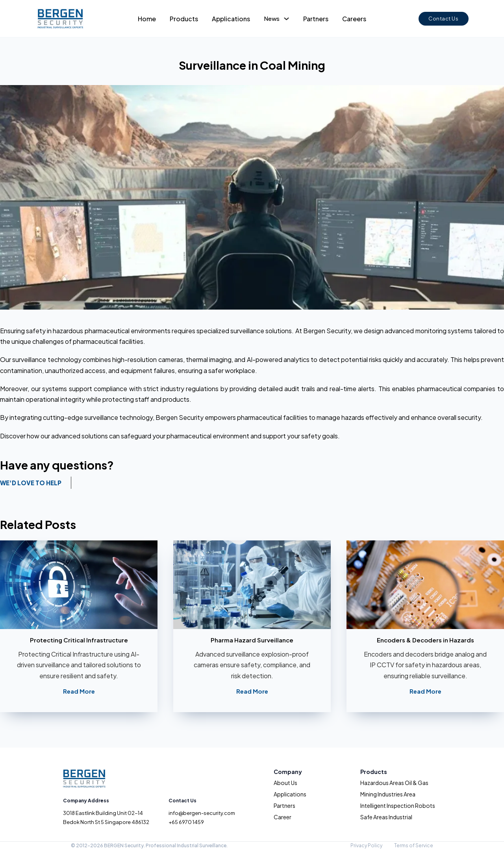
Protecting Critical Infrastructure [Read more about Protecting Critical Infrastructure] (79, 640)
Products (184, 19)
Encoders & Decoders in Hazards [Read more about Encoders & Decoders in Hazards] (425, 640)
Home (147, 19)
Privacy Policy (366, 845)
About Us (285, 783)
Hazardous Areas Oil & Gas (394, 783)
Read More (79, 691)
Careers (354, 19)
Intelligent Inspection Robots (398, 805)
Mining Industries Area (388, 794)
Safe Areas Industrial (386, 817)
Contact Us (443, 19)
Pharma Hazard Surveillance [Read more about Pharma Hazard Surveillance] (252, 640)
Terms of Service (414, 845)
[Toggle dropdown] (286, 19)
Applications (231, 19)
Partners (316, 19)
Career (283, 817)
